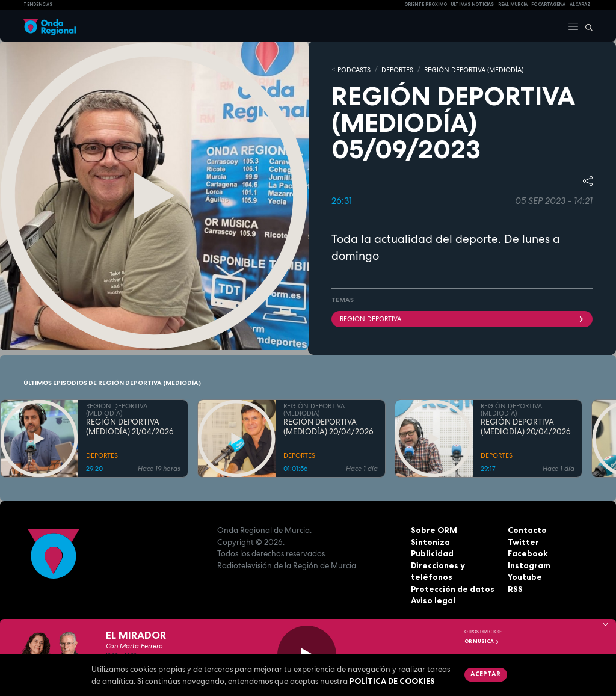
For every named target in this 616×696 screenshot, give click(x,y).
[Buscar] (586, 26)
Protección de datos (452, 588)
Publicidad (432, 553)
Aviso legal (433, 600)
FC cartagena (548, 5)
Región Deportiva (462, 318)
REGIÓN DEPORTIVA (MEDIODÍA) (474, 69)
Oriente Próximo (426, 5)
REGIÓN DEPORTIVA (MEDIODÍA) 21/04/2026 (130, 427)
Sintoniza (430, 541)
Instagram (529, 565)
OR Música (482, 641)
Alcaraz (580, 5)
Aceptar (485, 674)
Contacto (527, 529)
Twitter (523, 541)
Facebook (528, 553)
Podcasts (354, 69)
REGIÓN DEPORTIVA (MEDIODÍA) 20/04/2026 (328, 427)
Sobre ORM (433, 529)
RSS (515, 588)
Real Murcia (513, 5)
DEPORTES (397, 69)
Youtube (525, 576)
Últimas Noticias (472, 5)
